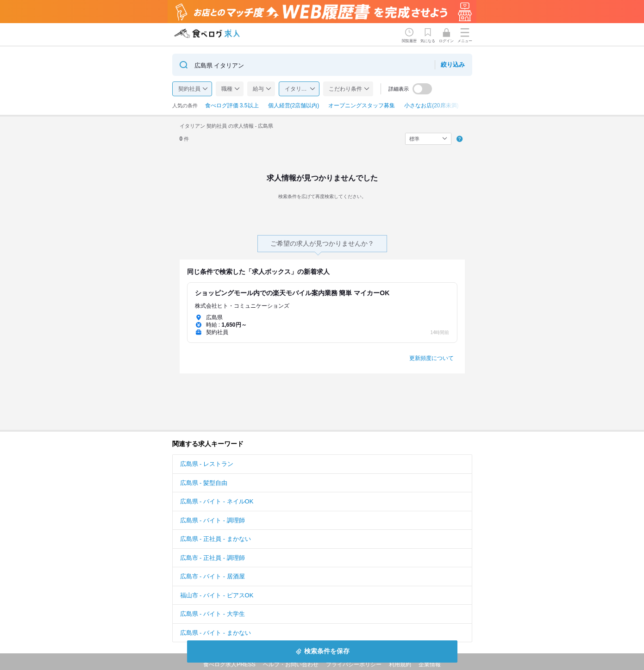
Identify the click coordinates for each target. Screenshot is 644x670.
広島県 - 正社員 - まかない (216, 539)
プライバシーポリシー (354, 664)
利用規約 (400, 664)
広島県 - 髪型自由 (204, 483)
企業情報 (430, 664)
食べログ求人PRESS (229, 664)
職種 (227, 89)
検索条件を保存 (327, 651)
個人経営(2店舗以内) (294, 105)
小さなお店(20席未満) (431, 105)
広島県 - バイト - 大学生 (213, 614)
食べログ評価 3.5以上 (232, 105)
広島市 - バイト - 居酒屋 (213, 576)
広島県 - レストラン (207, 464)
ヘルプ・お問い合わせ (291, 664)
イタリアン (299, 89)
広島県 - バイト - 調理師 (213, 520)
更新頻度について (431, 358)
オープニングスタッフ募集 (362, 105)
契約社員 (189, 89)
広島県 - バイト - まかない (216, 633)
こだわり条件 (345, 89)
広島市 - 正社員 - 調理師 (213, 558)
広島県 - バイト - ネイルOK (217, 501)
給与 (258, 89)
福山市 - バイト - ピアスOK (217, 595)
